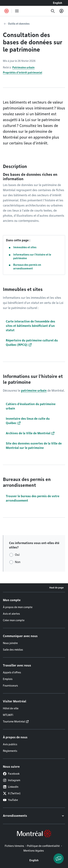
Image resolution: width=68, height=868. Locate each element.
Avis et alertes (11, 614)
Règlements (10, 751)
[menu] (17, 11)
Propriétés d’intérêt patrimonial (22, 73)
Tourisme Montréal (14, 722)
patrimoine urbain (34, 391)
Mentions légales (34, 851)
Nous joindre (10, 643)
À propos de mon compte (18, 607)
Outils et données (19, 24)
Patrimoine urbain (23, 67)
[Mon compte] (61, 11)
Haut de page (56, 588)
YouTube (10, 800)
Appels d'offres (12, 672)
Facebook (11, 774)
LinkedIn (11, 787)
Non (18, 562)
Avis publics (10, 744)
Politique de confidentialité (43, 846)
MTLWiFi (8, 715)
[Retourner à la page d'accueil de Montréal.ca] (7, 11)
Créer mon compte (14, 620)
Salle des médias (13, 650)
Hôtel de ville (11, 708)
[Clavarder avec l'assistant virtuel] (59, 859)
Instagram (12, 780)
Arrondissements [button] (15, 816)
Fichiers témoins (14, 846)
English (58, 3)
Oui (17, 555)
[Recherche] (53, 11)
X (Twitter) (12, 793)
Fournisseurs (10, 686)
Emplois (8, 679)
